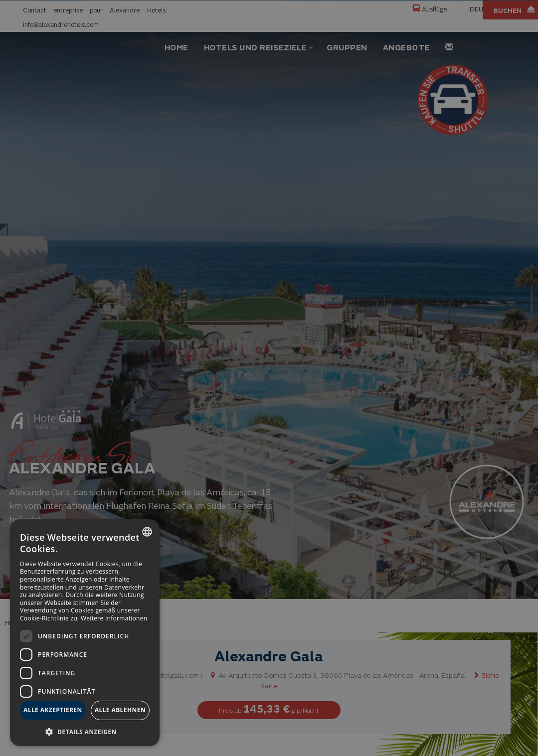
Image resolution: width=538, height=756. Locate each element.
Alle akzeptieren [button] (53, 710)
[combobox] (147, 532)
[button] (85, 731)
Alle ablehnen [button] (120, 710)
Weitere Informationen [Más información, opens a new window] (114, 618)
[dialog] (85, 633)
